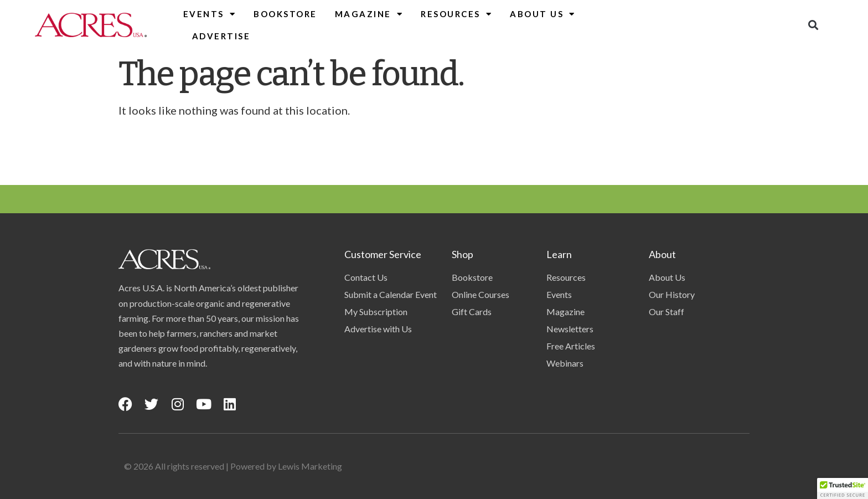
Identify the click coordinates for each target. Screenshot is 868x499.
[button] (813, 25)
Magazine (369, 14)
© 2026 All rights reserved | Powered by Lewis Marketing (233, 466)
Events (210, 14)
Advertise (221, 36)
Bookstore (285, 14)
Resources (456, 14)
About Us (543, 14)
